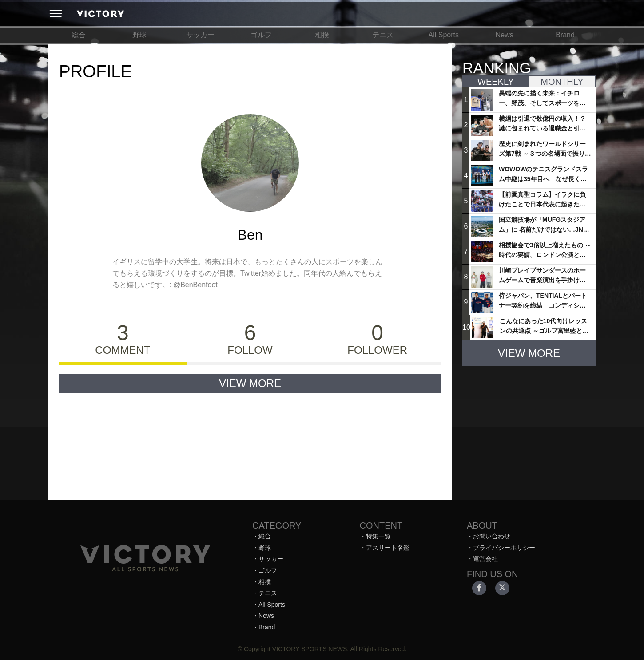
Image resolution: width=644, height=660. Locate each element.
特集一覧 (378, 536)
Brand (565, 35)
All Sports (444, 35)
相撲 (322, 35)
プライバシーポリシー (504, 548)
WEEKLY (496, 82)
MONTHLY (562, 82)
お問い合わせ (492, 536)
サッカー (200, 35)
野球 (139, 35)
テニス (383, 35)
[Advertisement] (529, 429)
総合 (79, 35)
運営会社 (485, 559)
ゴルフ (261, 35)
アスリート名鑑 (388, 548)
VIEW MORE (250, 383)
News (505, 35)
